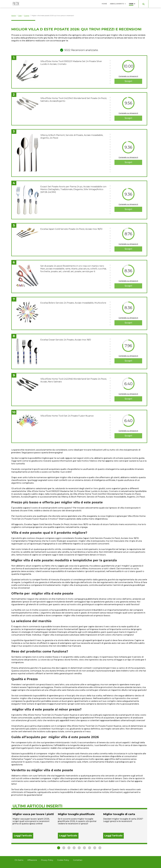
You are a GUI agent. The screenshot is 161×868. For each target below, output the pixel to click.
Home (104, 4)
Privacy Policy (47, 860)
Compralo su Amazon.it (128, 76)
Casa (131, 4)
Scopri (128, 81)
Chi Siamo (19, 860)
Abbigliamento (117, 4)
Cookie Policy (63, 860)
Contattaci (78, 860)
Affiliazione (32, 860)
